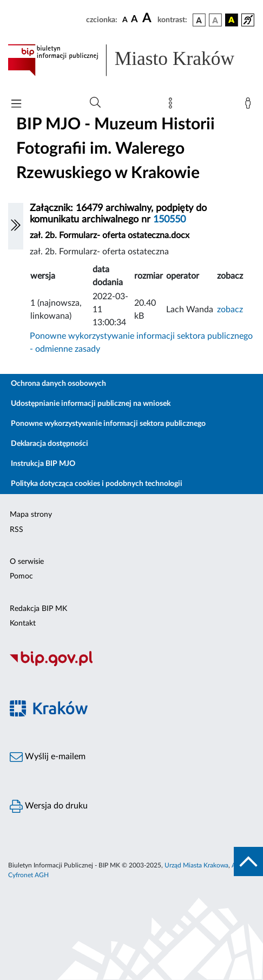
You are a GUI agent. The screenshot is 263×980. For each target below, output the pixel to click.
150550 (169, 220)
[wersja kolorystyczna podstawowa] (199, 20)
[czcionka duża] (148, 18)
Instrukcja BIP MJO (43, 464)
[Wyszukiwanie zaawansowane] (95, 103)
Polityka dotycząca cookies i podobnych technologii (97, 484)
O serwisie (27, 562)
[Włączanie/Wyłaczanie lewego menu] (16, 226)
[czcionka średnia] (134, 20)
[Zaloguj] (250, 106)
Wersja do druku (49, 806)
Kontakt (23, 623)
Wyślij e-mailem (48, 757)
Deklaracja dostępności (50, 444)
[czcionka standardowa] (125, 19)
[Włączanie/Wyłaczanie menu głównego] (16, 105)
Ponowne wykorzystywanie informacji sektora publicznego (108, 424)
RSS (17, 530)
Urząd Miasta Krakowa (196, 865)
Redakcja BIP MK (38, 609)
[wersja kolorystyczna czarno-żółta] (232, 20)
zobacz (230, 310)
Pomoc (21, 576)
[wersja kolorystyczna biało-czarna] (215, 20)
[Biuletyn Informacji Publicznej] (131, 665)
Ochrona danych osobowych (58, 384)
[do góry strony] (248, 861)
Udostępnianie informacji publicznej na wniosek (91, 404)
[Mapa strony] (173, 106)
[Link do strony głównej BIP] (131, 60)
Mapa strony (31, 515)
